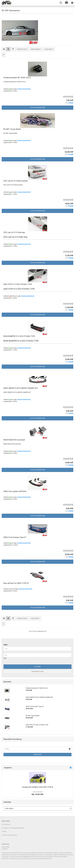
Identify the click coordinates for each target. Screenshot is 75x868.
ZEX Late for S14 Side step (14, 232)
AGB (5, 832)
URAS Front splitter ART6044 (15, 491)
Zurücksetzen (37, 672)
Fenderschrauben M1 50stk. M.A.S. (17, 78)
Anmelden (38, 755)
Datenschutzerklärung (10, 835)
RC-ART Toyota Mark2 (12, 129)
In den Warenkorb (38, 108)
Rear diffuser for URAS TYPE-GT (16, 583)
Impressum (7, 824)
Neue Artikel (6, 847)
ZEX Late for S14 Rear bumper (16, 181)
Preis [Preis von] (6, 645)
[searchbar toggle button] (61, 3)
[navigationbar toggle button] (72, 3)
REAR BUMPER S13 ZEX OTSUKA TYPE (19, 336)
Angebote (5, 849)
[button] (4, 49)
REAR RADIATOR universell (14, 440)
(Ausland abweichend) (24, 89)
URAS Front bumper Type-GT (15, 537)
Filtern (37, 667)
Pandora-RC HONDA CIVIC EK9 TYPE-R (37, 787)
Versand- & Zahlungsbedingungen (14, 828)
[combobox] (22, 49)
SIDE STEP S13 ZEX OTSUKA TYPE (18, 284)
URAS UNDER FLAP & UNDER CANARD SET (21, 388)
